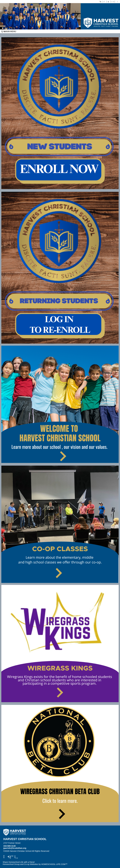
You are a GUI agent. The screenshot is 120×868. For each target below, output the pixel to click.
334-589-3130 (9, 846)
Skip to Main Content (61, 851)
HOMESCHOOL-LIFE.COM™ (54, 864)
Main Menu (9, 31)
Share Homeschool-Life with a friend (19, 862)
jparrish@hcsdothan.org (15, 848)
